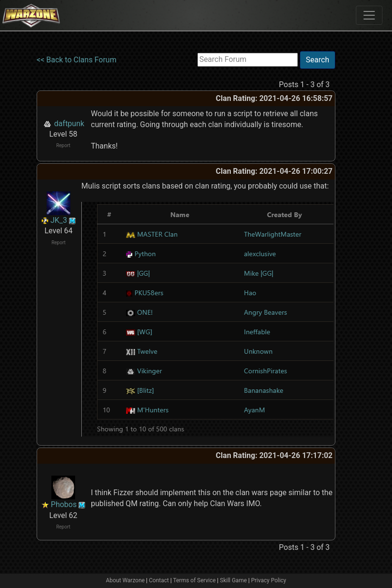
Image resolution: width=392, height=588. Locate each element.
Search (318, 60)
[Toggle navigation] (369, 15)
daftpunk (69, 124)
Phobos (64, 504)
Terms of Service (195, 580)
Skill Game (233, 580)
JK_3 (59, 220)
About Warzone (125, 580)
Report (63, 145)
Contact (159, 580)
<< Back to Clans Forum (77, 60)
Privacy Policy (269, 580)
